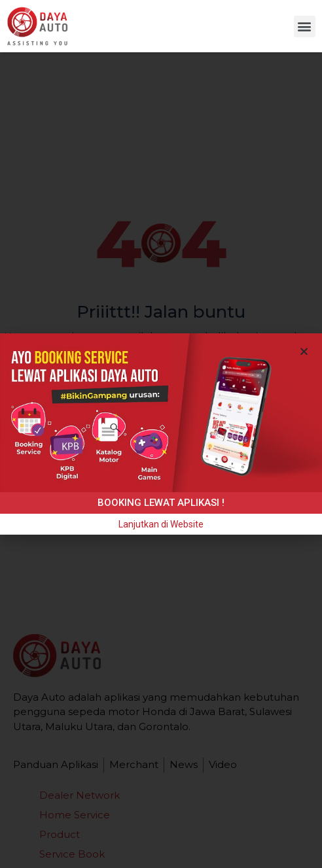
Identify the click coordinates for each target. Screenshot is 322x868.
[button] (305, 26)
